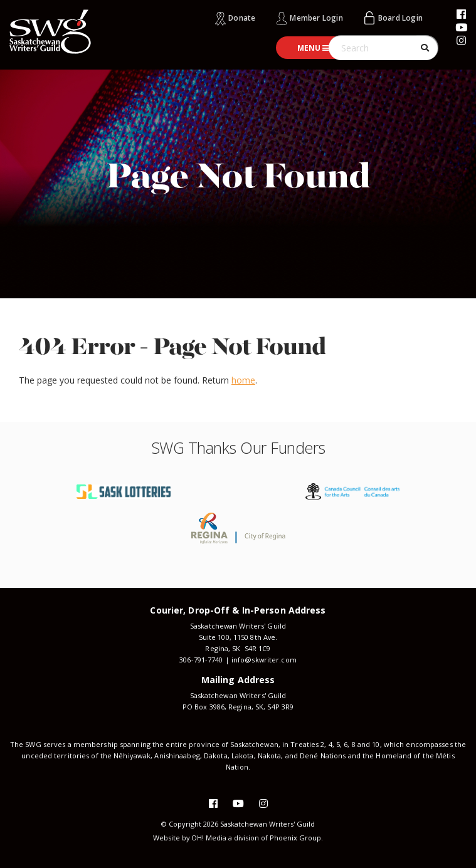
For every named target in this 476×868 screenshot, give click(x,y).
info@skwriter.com (264, 660)
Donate (241, 18)
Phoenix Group (296, 838)
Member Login (316, 18)
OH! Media (209, 838)
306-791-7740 (201, 660)
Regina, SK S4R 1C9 (238, 648)
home (243, 380)
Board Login (400, 18)
